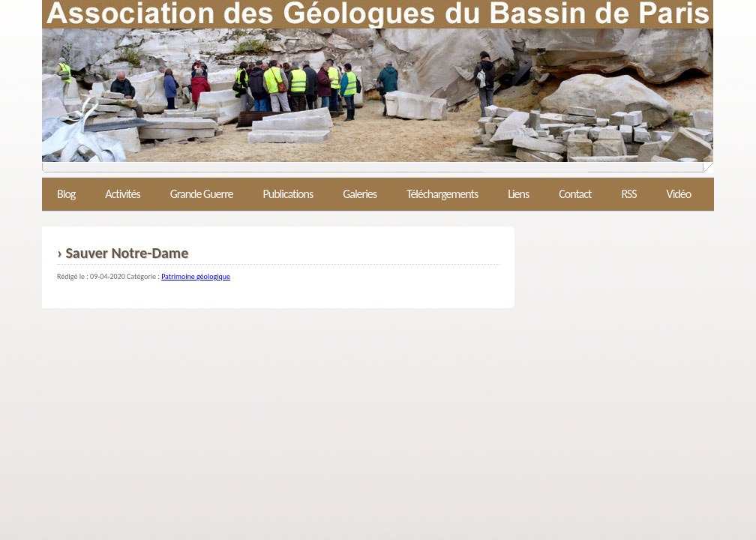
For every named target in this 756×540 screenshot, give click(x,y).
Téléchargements (442, 194)
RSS (628, 194)
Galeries (360, 194)
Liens (518, 194)
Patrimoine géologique (196, 276)
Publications (288, 194)
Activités (122, 194)
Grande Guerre (202, 194)
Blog (66, 194)
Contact (575, 194)
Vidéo (679, 194)
